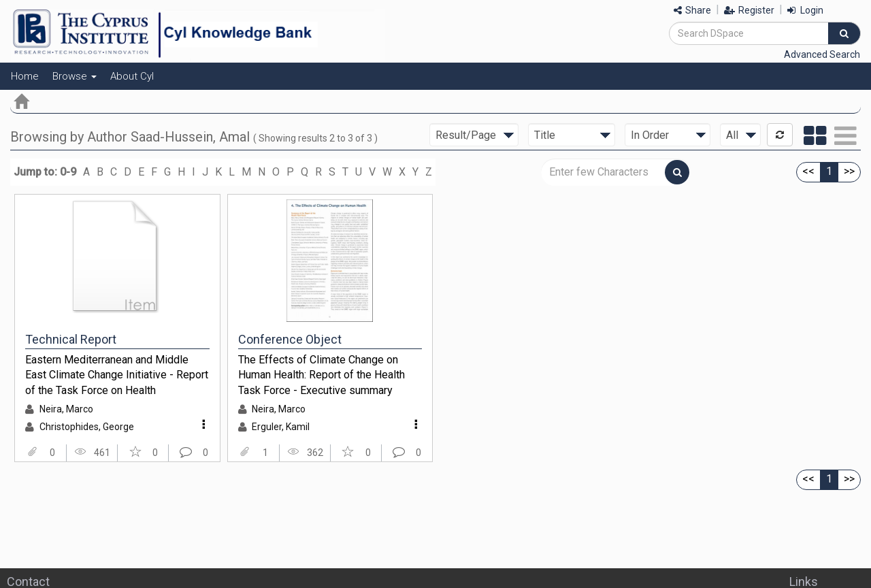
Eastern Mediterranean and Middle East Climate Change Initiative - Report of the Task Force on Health (117, 375)
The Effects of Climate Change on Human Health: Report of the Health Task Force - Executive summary (322, 375)
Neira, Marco (66, 409)
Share (692, 10)
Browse (75, 76)
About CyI (132, 76)
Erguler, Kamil (281, 427)
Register (749, 10)
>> (849, 171)
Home (25, 76)
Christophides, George (87, 427)
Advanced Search (822, 54)
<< (808, 171)
